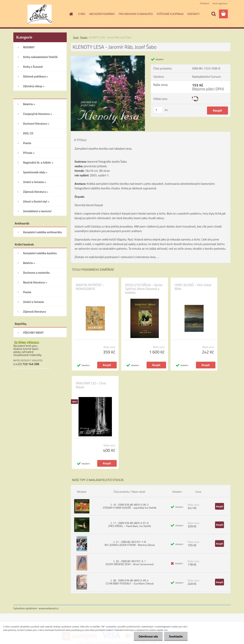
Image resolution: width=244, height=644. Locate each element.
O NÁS (82, 14)
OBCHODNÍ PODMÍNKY (102, 14)
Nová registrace (220, 3)
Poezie (84, 37)
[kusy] (158, 110)
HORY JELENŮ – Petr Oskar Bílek (193, 287)
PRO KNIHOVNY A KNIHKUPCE (136, 14)
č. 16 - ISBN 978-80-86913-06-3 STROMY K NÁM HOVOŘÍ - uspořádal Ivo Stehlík (130, 506)
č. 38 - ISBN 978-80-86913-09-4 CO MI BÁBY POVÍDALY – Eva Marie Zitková (130, 582)
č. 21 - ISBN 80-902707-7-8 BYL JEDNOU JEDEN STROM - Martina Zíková (130, 543)
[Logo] (40, 14)
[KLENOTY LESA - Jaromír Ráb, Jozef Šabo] (108, 57)
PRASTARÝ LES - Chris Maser (91, 385)
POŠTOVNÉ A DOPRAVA (170, 14)
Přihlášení (205, 3)
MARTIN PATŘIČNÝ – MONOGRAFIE (90, 287)
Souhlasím (176, 636)
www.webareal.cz (49, 608)
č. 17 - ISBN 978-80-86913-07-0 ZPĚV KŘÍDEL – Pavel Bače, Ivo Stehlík (130, 524)
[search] (213, 14)
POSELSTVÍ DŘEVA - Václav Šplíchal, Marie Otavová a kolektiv (144, 289)
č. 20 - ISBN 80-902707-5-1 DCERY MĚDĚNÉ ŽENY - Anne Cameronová (130, 563)
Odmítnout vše (148, 636)
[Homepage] (71, 14)
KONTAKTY (193, 14)
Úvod (76, 37)
